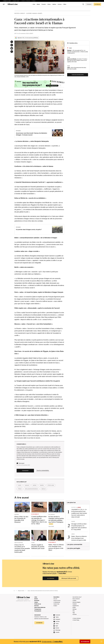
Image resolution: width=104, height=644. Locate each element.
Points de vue (38, 604)
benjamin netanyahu (32, 489)
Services (60, 4)
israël (42, 485)
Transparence (38, 609)
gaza (20, 485)
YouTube (58, 621)
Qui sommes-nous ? (77, 597)
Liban (34, 4)
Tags (74, 613)
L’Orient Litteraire (26, 1)
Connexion (89, 4)
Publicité (75, 604)
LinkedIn (57, 632)
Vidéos (65, 4)
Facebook (58, 615)
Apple (57, 626)
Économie (44, 4)
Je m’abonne (97, 4)
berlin (44, 489)
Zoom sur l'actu (57, 600)
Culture (49, 4)
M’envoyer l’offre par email (69, 578)
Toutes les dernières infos (78, 75)
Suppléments (76, 606)
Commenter (25, 471)
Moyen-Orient (20, 13)
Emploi (74, 607)
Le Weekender (57, 602)
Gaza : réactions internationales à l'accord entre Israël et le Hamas (43, 591)
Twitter (57, 617)
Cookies (74, 600)
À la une (55, 599)
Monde (38, 4)
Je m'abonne (85, 642)
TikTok (57, 624)
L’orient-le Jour (7, 1)
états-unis (51, 485)
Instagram (58, 619)
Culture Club (56, 604)
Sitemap (74, 609)
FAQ (74, 611)
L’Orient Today (76, 620)
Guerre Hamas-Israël (34, 13)
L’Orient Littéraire (77, 618)
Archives (75, 614)
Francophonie (38, 611)
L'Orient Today (16, 1)
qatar (35, 485)
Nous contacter (76, 599)
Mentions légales (76, 602)
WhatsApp (58, 630)
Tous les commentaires (43, 470)
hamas (27, 485)
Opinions (54, 4)
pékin (20, 489)
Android (57, 628)
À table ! (34, 1)
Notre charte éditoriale (40, 607)
